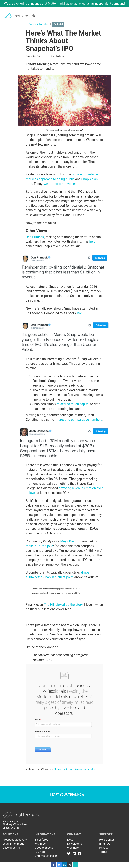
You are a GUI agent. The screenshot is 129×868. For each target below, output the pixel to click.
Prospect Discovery (15, 840)
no (79, 313)
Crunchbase (81, 769)
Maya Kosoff (69, 541)
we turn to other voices (60, 184)
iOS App (40, 852)
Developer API (11, 848)
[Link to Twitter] (69, 853)
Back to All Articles (37, 24)
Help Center (107, 840)
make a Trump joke (39, 546)
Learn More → (66, 8)
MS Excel (40, 844)
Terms (103, 852)
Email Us (105, 844)
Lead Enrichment (13, 844)
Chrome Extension (46, 856)
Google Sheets (44, 848)
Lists (70, 840)
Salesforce (41, 840)
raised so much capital (73, 404)
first (92, 242)
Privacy (104, 848)
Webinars (73, 848)
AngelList (92, 769)
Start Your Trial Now (67, 795)
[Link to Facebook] (79, 853)
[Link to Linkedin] (75, 853)
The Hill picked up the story (63, 605)
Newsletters (74, 844)
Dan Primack (35, 237)
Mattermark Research (64, 769)
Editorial (58, 24)
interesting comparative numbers (79, 420)
